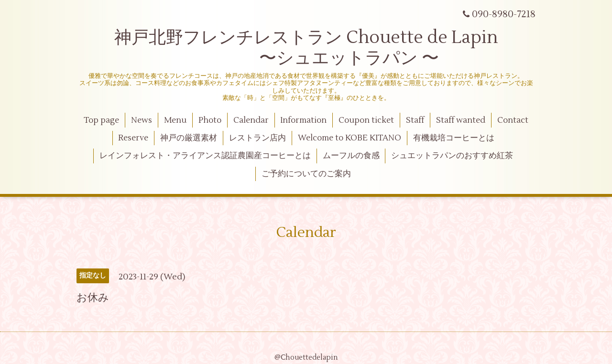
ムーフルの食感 (351, 156)
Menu (175, 120)
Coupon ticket (366, 120)
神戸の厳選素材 (189, 138)
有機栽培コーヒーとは (454, 138)
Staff (415, 120)
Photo (210, 120)
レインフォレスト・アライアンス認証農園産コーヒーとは (205, 156)
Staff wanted (461, 120)
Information (303, 120)
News (142, 120)
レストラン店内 (257, 138)
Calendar (251, 120)
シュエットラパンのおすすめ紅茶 (452, 156)
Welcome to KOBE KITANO (350, 138)
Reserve (133, 138)
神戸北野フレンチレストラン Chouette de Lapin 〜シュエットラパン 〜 (306, 48)
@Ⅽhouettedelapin (306, 358)
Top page (101, 120)
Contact (513, 120)
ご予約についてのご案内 (306, 174)
